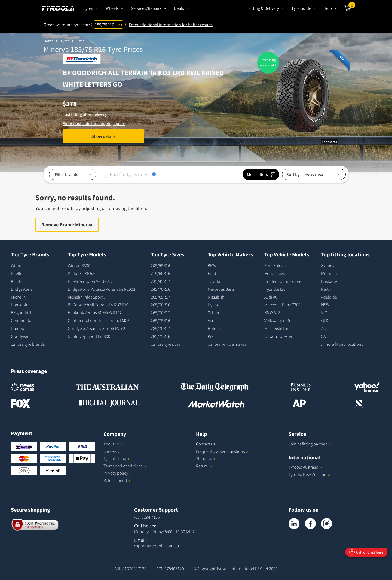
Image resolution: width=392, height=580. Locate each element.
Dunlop (18, 328)
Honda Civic (275, 273)
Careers (110, 451)
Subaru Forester (278, 336)
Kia (211, 336)
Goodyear (20, 336)
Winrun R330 (79, 265)
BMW (212, 265)
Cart (352, 6)
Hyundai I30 (275, 289)
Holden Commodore (283, 281)
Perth (326, 289)
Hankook (19, 305)
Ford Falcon (275, 265)
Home (48, 41)
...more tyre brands (28, 344)
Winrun (17, 265)
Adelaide (329, 297)
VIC (324, 312)
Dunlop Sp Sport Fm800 (89, 336)
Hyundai (215, 305)
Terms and (125, 466)
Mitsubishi (217, 297)
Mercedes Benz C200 (282, 305)
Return (202, 466)
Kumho (17, 281)
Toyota (214, 281)
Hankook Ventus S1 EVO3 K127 (95, 312)
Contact (207, 444)
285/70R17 (160, 328)
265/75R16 (160, 320)
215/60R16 (160, 273)
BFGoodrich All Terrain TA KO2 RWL (99, 305)
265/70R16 (160, 305)
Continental (22, 320)
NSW (325, 305)
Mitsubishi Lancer (280, 328)
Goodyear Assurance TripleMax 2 (97, 328)
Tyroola (117, 458)
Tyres (65, 41)
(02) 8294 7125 (147, 517)
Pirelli (16, 273)
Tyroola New (310, 474)
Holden (214, 328)
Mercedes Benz (221, 289)
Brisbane (329, 281)
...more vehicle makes (227, 344)
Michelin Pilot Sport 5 (87, 297)
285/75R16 (160, 336)
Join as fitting (310, 444)
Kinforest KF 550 (82, 273)
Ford (212, 273)
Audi (212, 320)
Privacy (118, 473)
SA (323, 336)
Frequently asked (222, 451)
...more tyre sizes (166, 344)
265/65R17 (160, 297)
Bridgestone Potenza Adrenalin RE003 (102, 289)
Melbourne (331, 273)
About (113, 444)
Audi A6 (271, 297)
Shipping (204, 458)
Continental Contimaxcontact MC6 (99, 320)
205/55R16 (160, 265)
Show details (103, 136)
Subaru (214, 312)
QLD (325, 320)
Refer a (117, 480)
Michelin (18, 297)
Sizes (80, 41)
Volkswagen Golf (279, 320)
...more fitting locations (342, 344)
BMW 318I (273, 312)
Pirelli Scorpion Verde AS (90, 281)
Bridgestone (22, 289)
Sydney (328, 265)
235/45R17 (160, 281)
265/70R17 (160, 312)
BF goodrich (22, 312)
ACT (325, 328)
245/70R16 (160, 289)
